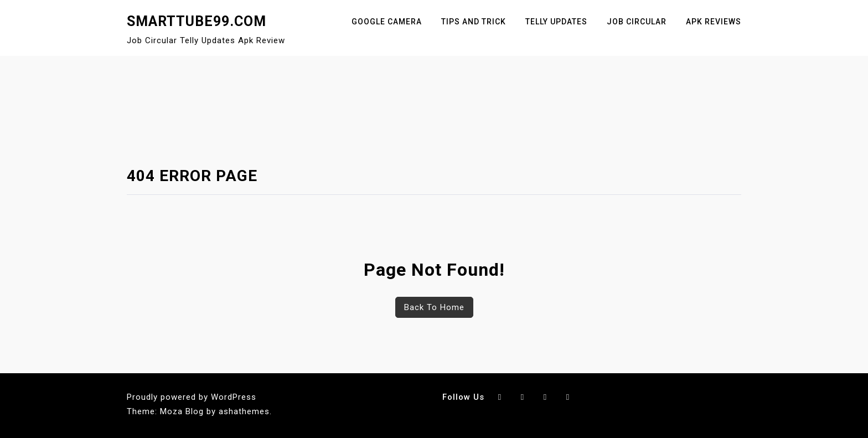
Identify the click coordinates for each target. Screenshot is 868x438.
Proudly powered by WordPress (192, 397)
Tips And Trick (474, 22)
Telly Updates (556, 22)
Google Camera (387, 22)
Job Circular (637, 22)
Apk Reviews (714, 22)
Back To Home (434, 307)
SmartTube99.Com (197, 21)
